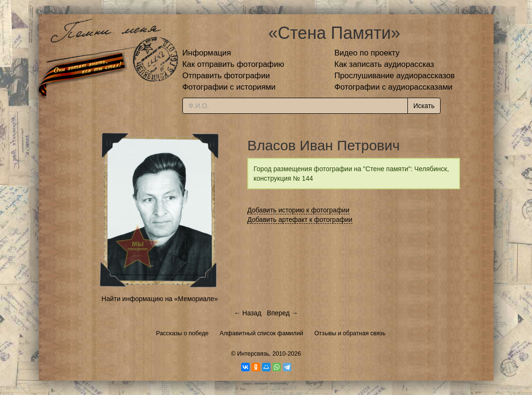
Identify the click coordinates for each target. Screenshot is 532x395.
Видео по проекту (367, 53)
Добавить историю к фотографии (298, 210)
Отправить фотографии (226, 76)
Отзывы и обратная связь (350, 333)
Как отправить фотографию (233, 64)
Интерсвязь (253, 354)
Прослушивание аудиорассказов (395, 76)
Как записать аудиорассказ (384, 64)
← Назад (248, 313)
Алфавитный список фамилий (261, 333)
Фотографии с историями (229, 87)
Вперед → (282, 313)
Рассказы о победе (182, 333)
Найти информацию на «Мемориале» (159, 299)
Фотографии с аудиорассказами (393, 87)
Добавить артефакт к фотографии (300, 220)
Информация (207, 53)
